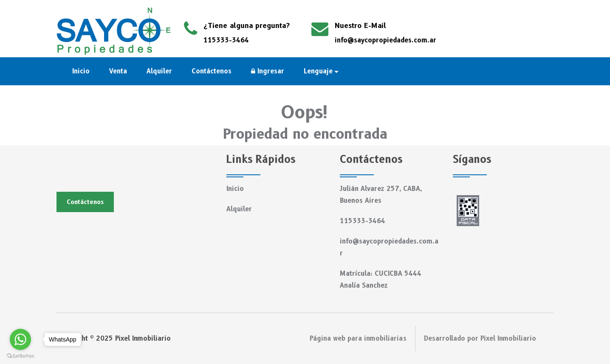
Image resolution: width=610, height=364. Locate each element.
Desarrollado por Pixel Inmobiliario (480, 339)
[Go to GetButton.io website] (20, 356)
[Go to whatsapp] (20, 339)
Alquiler (159, 71)
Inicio (81, 71)
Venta (118, 71)
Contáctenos (212, 71)
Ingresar (268, 71)
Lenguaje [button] (318, 71)
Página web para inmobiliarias (358, 339)
